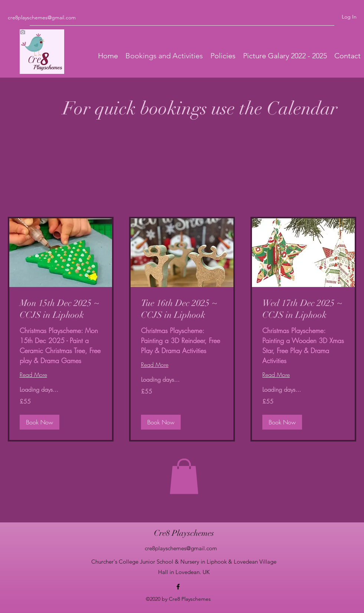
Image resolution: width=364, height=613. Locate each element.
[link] (61, 309)
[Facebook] (178, 587)
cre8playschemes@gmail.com (42, 17)
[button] (184, 476)
